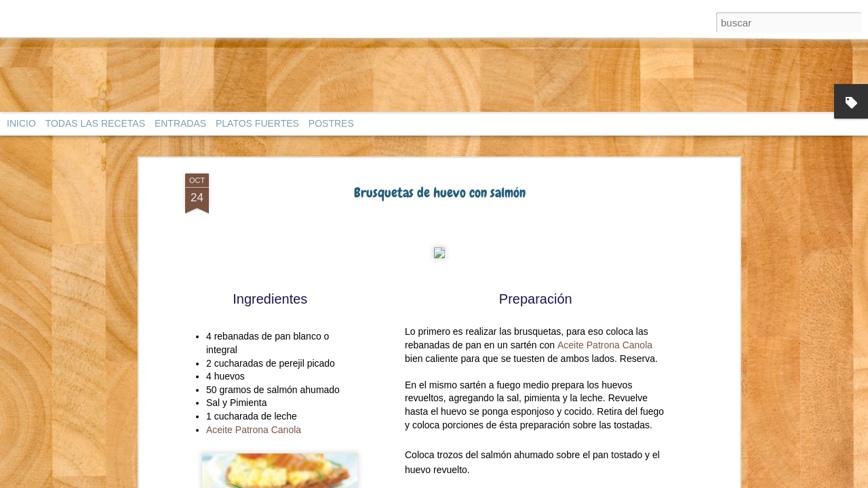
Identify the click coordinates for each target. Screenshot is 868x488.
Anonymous (510, 243)
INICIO (21, 123)
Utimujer (489, 162)
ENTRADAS (180, 123)
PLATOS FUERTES (257, 123)
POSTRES (331, 123)
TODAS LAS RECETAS (95, 123)
